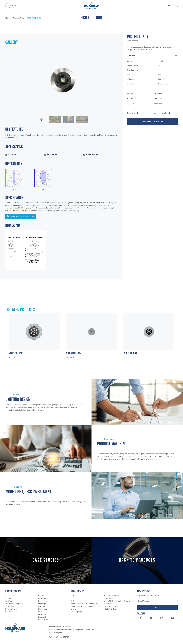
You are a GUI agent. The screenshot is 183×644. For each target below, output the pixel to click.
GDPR (74, 601)
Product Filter (19, 18)
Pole (40, 612)
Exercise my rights (111, 606)
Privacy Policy (110, 598)
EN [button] (168, 5)
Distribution (157, 93)
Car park (9, 612)
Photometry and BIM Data (152, 122)
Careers (74, 595)
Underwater (43, 620)
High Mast (42, 609)
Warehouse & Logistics (14, 603)
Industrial (9, 598)
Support (74, 598)
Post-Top (42, 614)
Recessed (42, 617)
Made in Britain (110, 609)
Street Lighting (11, 609)
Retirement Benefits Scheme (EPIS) (85, 606)
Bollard (41, 595)
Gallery (130, 93)
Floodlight (42, 603)
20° (14, 190)
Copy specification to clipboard (21, 216)
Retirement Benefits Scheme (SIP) (84, 603)
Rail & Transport (12, 595)
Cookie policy (77, 612)
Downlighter (43, 601)
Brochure (133, 113)
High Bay (42, 606)
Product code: (135, 41)
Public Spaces (11, 606)
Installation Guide (161, 113)
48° (43, 190)
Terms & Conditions (112, 595)
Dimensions (157, 104)
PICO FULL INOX (34, 18)
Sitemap (74, 609)
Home (8, 18)
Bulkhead (42, 598)
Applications (132, 104)
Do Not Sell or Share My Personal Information (117, 602)
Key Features (132, 98)
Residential (10, 601)
